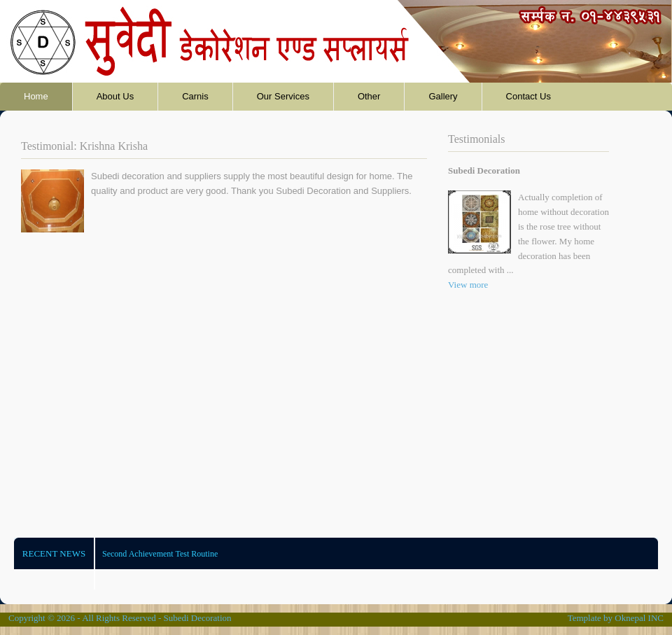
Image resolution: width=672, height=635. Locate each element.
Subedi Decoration (197, 618)
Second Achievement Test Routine (160, 554)
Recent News (54, 553)
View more (468, 285)
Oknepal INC (639, 618)
